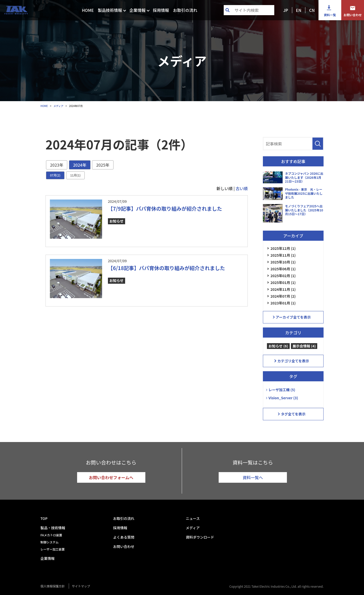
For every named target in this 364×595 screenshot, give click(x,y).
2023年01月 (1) (283, 303)
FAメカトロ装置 (51, 535)
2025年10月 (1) (283, 262)
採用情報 (161, 10)
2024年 (80, 165)
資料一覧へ (253, 477)
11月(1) (75, 175)
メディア (193, 528)
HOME (88, 10)
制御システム (50, 542)
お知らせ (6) (278, 346)
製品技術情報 (110, 10)
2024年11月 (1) (283, 289)
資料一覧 (330, 15)
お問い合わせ (353, 15)
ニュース (193, 518)
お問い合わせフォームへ (111, 477)
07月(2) (55, 175)
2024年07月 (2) (283, 296)
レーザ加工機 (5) (282, 390)
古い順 (242, 188)
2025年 (103, 165)
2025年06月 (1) (283, 269)
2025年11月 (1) (283, 255)
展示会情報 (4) (304, 346)
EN (299, 10)
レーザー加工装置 (53, 549)
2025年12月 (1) (283, 248)
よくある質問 (124, 537)
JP (286, 10)
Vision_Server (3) (283, 398)
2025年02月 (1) (283, 276)
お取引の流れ (185, 10)
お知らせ (117, 221)
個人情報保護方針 (53, 586)
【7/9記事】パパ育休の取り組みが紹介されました (165, 208)
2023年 (57, 165)
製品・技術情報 (53, 528)
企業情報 (138, 10)
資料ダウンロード (200, 537)
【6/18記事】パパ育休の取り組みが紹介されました (166, 268)
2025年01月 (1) (283, 282)
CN (312, 10)
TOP (44, 518)
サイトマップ (81, 586)
